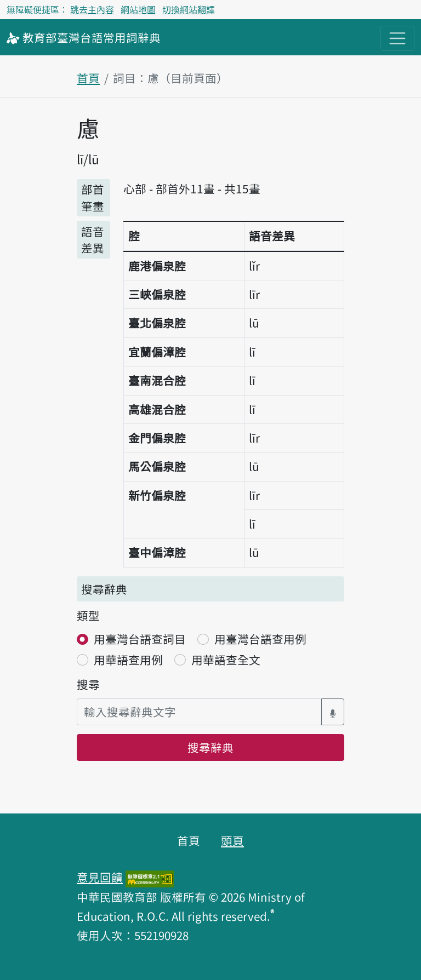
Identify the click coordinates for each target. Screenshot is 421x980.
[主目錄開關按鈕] (397, 38)
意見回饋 (100, 877)
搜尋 (88, 684)
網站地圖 (138, 9)
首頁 (88, 78)
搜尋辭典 (210, 747)
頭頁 (232, 840)
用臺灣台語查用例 (260, 639)
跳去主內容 (92, 9)
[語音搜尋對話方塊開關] (333, 712)
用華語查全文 (226, 660)
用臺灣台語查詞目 (140, 639)
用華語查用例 (128, 660)
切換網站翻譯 (189, 9)
